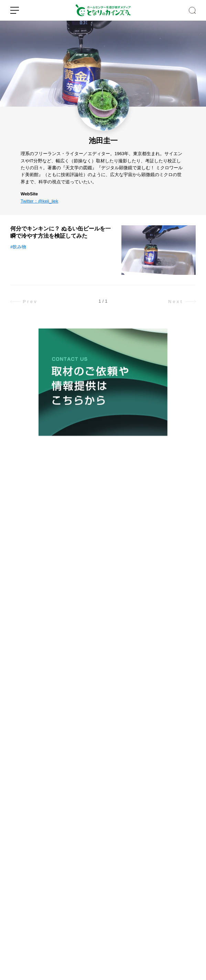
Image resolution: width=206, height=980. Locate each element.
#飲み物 (18, 247)
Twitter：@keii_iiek (39, 201)
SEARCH (192, 10)
